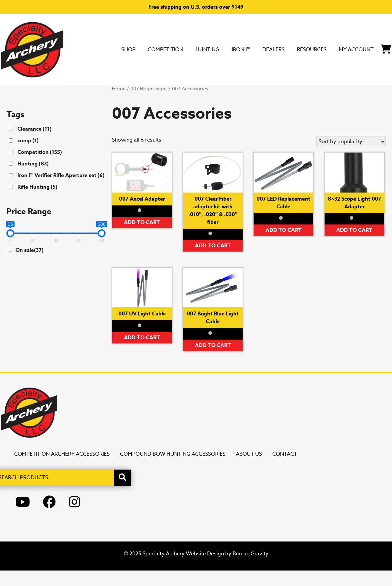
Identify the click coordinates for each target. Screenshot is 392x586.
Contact (285, 470)
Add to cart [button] (142, 238)
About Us (249, 470)
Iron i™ (157, 93)
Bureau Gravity (251, 569)
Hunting (117, 93)
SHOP (22, 93)
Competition (67, 93)
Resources (243, 93)
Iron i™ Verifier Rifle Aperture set (61, 191)
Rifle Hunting (37, 203)
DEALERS (196, 93)
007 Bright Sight (149, 104)
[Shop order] (351, 157)
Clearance (35, 144)
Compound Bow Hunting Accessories (173, 470)
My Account (298, 93)
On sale (30, 266)
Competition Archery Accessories (62, 470)
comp (28, 156)
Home (119, 104)
